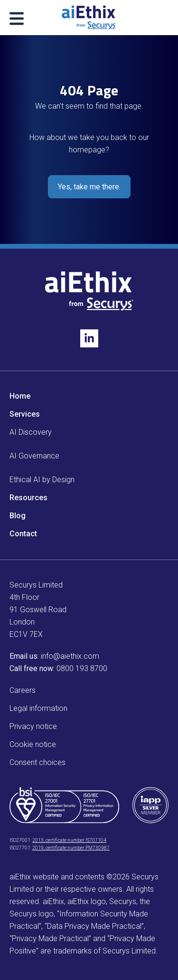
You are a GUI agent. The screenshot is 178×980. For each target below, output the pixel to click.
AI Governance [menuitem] (34, 456)
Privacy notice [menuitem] (33, 726)
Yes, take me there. (89, 187)
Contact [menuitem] (23, 534)
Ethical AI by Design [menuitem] (42, 480)
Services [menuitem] (25, 414)
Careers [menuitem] (23, 690)
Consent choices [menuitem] (37, 762)
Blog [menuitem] (18, 516)
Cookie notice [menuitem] (33, 744)
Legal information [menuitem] (38, 708)
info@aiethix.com (70, 656)
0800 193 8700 (82, 668)
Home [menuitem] (20, 396)
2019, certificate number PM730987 (71, 848)
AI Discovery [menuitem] (31, 432)
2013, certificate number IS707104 (69, 840)
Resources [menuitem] (28, 498)
